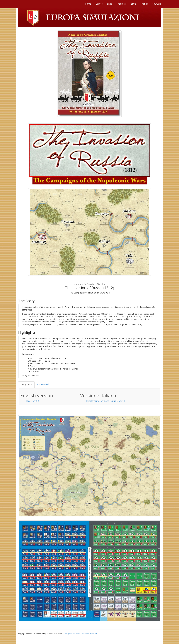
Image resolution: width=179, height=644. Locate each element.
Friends (144, 4)
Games (99, 4)
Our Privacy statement (89, 634)
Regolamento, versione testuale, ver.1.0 (106, 401)
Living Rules (26, 384)
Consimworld (44, 384)
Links (134, 4)
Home (88, 4)
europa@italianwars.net (71, 634)
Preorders (122, 4)
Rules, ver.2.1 (33, 401)
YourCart (157, 4)
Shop (110, 4)
